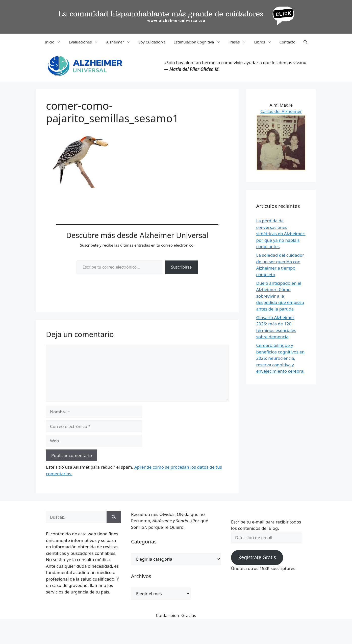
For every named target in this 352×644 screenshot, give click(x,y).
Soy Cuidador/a (152, 42)
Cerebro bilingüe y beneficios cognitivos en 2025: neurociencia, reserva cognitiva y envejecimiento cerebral (281, 358)
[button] (305, 42)
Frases (239, 42)
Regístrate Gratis (257, 557)
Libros (265, 42)
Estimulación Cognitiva (199, 42)
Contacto (287, 42)
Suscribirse (181, 267)
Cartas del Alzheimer (281, 111)
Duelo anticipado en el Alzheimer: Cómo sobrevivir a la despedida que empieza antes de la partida (280, 296)
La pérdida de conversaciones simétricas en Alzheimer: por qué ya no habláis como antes (281, 234)
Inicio (55, 42)
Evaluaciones (85, 42)
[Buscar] (114, 517)
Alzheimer (120, 42)
